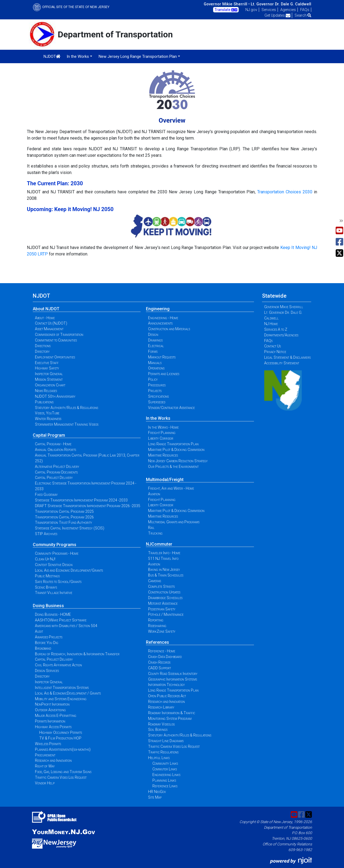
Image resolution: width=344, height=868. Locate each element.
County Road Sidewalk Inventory (173, 674)
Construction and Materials (169, 329)
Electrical (156, 346)
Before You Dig (47, 643)
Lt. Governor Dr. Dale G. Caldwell (281, 4)
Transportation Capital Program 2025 (64, 511)
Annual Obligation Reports (55, 450)
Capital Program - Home (53, 444)
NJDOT (52, 56)
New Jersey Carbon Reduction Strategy (178, 461)
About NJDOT (46, 309)
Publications (44, 402)
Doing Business (48, 606)
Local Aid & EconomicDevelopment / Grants (68, 693)
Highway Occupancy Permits (61, 732)
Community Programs (55, 545)
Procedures (157, 385)
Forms (153, 351)
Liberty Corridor (161, 438)
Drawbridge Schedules (165, 598)
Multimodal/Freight (165, 480)
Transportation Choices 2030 (285, 192)
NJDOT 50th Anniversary (55, 396)
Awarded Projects (49, 637)
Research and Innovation (53, 760)
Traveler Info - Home (164, 553)
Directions (43, 346)
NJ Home (271, 324)
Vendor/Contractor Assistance (171, 408)
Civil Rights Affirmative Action (58, 665)
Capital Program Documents (56, 472)
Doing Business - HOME (53, 614)
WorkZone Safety (162, 631)
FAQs (305, 10)
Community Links (165, 763)
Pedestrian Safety (162, 609)
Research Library (161, 707)
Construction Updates (164, 592)
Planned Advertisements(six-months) (63, 749)
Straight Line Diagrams (166, 741)
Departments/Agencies (281, 335)
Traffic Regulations (163, 752)
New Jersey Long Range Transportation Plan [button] (138, 56)
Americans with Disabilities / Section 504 (66, 626)
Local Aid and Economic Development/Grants (69, 570)
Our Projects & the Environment (173, 467)
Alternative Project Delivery (57, 467)
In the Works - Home (163, 427)
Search (303, 15)
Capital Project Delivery (54, 478)
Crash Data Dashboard (165, 657)
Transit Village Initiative (54, 593)
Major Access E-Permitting (56, 716)
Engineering (158, 309)
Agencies (288, 10)
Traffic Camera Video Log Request (61, 777)
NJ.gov (251, 10)
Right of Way (45, 766)
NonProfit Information (52, 704)
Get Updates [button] (277, 15)
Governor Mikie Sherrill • (227, 4)
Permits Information (50, 721)
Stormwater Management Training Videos (67, 424)
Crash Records (159, 662)
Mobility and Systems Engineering (61, 699)
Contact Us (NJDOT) (51, 323)
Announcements (160, 323)
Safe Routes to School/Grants (58, 582)
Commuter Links (165, 769)
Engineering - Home (163, 318)
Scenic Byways (46, 587)
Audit (39, 631)
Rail (151, 528)
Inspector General (49, 374)
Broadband (43, 648)
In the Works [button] (78, 56)
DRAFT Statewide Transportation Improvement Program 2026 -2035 (88, 506)
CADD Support (160, 668)
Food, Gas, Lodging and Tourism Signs (63, 772)
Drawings (155, 340)
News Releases (46, 391)
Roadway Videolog (162, 724)
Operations (156, 368)
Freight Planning (162, 433)
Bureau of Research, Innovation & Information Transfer (77, 654)
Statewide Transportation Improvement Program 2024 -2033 (81, 500)
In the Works (158, 418)
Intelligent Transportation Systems (62, 688)
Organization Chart (50, 385)
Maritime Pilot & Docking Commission (176, 450)
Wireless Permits (48, 744)
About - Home (45, 318)
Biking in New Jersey (164, 570)
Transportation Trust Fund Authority (64, 522)
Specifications (158, 396)
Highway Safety (47, 368)
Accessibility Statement (282, 363)
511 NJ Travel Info (163, 558)
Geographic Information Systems (173, 679)
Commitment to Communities (56, 340)
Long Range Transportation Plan (173, 444)
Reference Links (165, 786)
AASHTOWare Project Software (61, 620)
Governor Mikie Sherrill (284, 307)
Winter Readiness (48, 419)
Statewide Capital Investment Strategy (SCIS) (70, 528)
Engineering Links (166, 775)
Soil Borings (158, 730)
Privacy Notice (275, 352)
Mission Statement (49, 379)
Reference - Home (162, 651)
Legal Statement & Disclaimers (287, 357)
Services (269, 10)
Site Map (155, 797)
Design (153, 335)
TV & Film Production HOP (60, 738)
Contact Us (273, 346)
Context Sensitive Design (54, 565)
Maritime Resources (163, 455)
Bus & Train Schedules (166, 575)
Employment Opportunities (55, 357)
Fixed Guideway (46, 495)
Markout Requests (162, 357)
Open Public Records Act (167, 696)
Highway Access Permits (53, 727)
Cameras (155, 581)
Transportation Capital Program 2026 (64, 517)
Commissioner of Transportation (59, 335)
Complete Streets (161, 586)
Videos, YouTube (47, 413)
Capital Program (49, 435)
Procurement (45, 755)
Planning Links (164, 780)
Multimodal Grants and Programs (174, 522)
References (157, 642)
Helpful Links (159, 758)
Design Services (47, 671)
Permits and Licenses (164, 374)
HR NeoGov (157, 792)
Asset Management (49, 329)
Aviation (154, 494)
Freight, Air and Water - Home (171, 488)
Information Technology (166, 685)
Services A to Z (276, 329)
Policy (153, 379)
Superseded (157, 402)
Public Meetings (47, 576)
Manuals (155, 363)
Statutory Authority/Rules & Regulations (67, 408)
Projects (155, 391)
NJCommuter (159, 544)
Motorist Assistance (163, 603)
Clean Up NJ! (45, 559)
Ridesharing (157, 626)
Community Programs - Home (57, 553)
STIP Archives (46, 534)
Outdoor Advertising (50, 710)
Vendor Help (45, 783)
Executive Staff (47, 363)
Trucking (155, 533)
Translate (226, 10)
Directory (42, 351)
